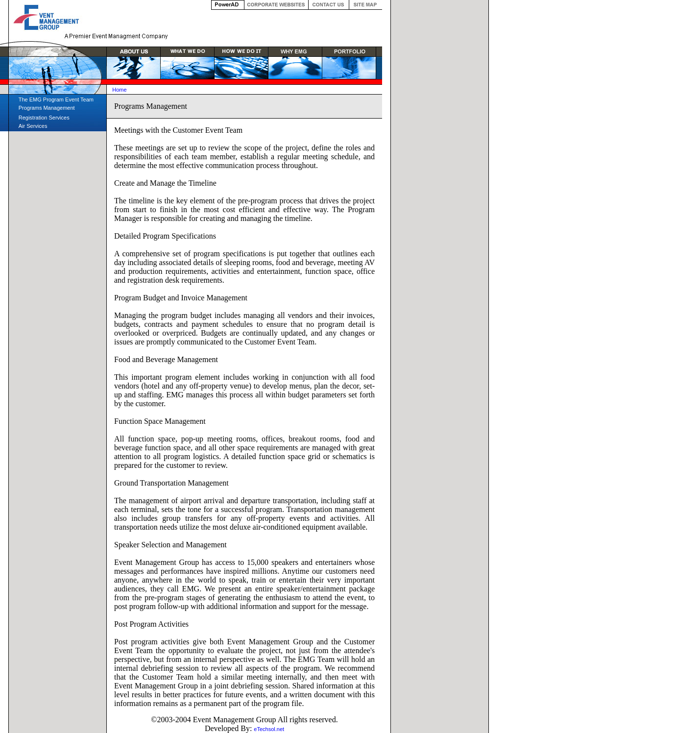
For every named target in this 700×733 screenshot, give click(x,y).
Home (119, 90)
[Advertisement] (58, 287)
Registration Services (44, 118)
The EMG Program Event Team (56, 99)
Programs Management (47, 108)
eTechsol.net (269, 729)
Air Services (33, 126)
